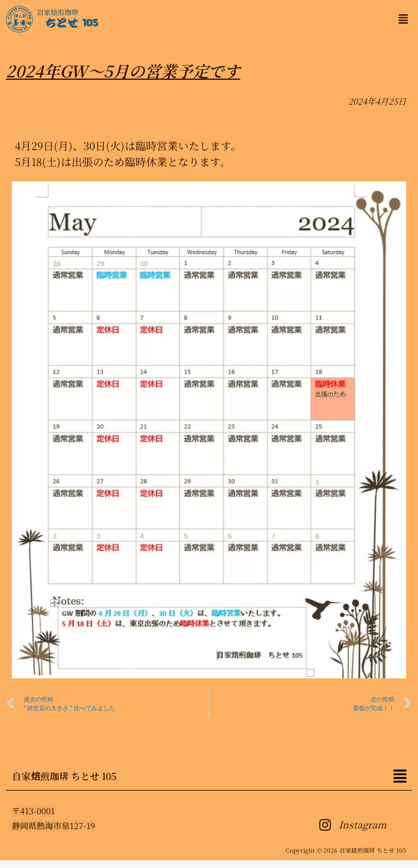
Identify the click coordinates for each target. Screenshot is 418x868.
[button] (403, 19)
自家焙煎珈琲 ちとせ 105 (64, 776)
